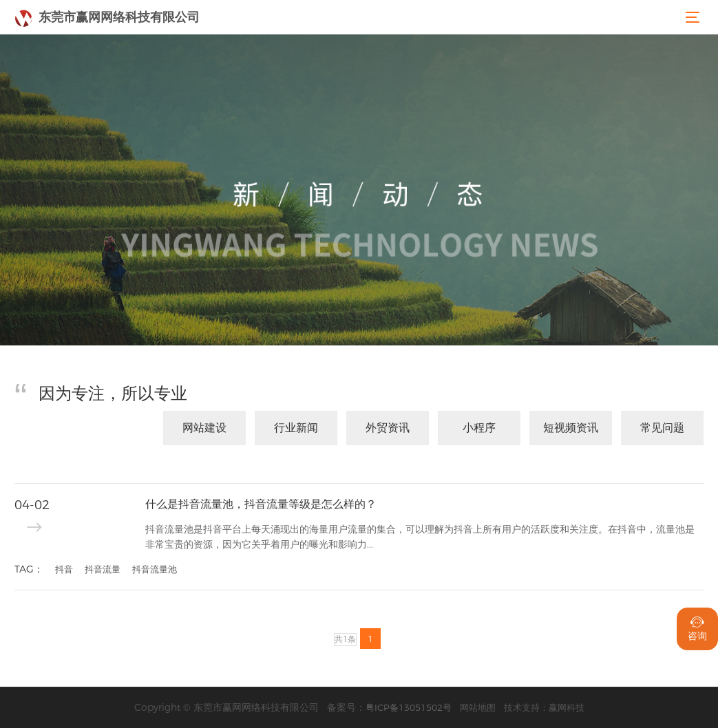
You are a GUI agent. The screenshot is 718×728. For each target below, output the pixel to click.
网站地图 (478, 707)
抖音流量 (103, 569)
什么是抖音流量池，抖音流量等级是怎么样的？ (261, 504)
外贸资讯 (388, 428)
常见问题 (662, 428)
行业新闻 (296, 428)
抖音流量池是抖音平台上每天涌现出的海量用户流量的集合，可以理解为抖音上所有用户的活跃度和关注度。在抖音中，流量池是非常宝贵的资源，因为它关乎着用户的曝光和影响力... (420, 537)
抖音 (64, 569)
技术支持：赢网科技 (544, 707)
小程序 (479, 428)
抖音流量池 (155, 569)
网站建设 (204, 428)
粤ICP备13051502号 (409, 707)
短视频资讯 (571, 428)
